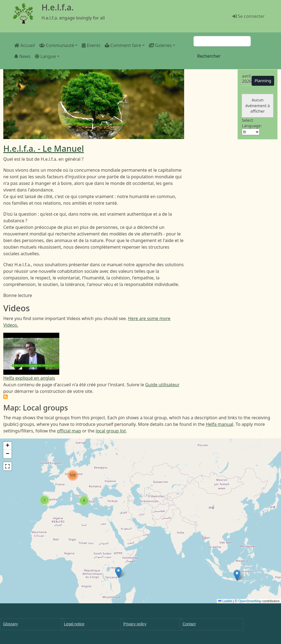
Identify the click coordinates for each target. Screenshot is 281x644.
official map (69, 431)
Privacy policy (135, 624)
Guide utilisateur (162, 385)
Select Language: (252, 123)
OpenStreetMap (250, 601)
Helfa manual (220, 424)
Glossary (10, 624)
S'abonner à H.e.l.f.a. (5, 397)
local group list (111, 431)
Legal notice (74, 624)
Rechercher (209, 56)
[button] (237, 575)
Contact (189, 624)
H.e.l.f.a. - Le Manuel (44, 148)
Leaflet (225, 601)
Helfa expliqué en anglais (29, 378)
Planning (263, 80)
